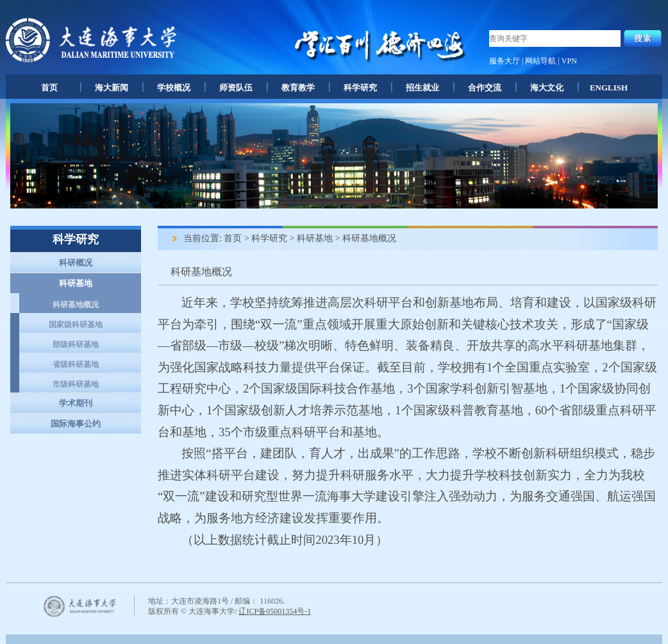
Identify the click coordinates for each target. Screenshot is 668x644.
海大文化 (547, 88)
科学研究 (360, 88)
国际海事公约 (76, 424)
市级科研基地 (76, 384)
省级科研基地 (76, 364)
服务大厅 (505, 61)
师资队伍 (236, 88)
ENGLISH (609, 88)
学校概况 (174, 88)
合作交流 (485, 88)
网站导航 (540, 61)
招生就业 (422, 88)
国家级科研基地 (76, 325)
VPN (569, 61)
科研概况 (76, 263)
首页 (49, 88)
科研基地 (76, 283)
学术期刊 (76, 403)
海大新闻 (112, 88)
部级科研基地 (76, 344)
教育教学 (298, 88)
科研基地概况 (76, 305)
